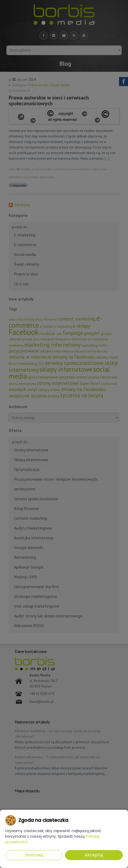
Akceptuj (94, 855)
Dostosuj (34, 855)
